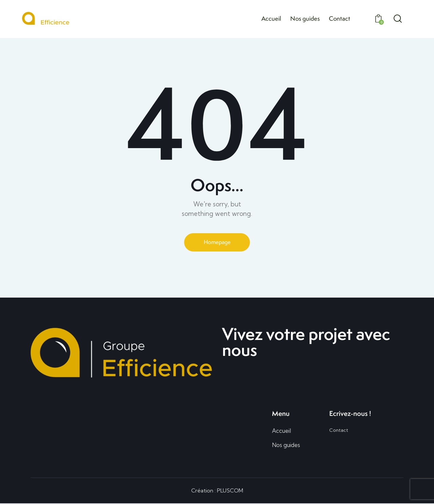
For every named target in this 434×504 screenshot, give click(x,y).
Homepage (217, 242)
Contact (339, 430)
